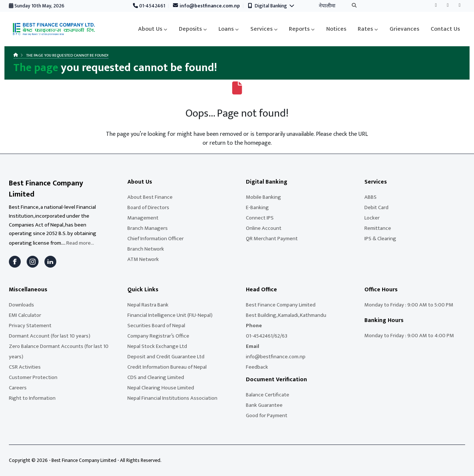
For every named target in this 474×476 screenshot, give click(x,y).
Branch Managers (148, 228)
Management (143, 218)
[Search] (354, 6)
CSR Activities (25, 367)
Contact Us (445, 29)
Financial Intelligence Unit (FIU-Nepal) (170, 315)
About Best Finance (150, 197)
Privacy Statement (30, 326)
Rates (365, 29)
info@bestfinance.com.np (207, 6)
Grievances (404, 29)
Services (261, 29)
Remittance (378, 228)
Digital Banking (271, 6)
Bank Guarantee (264, 405)
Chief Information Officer (156, 239)
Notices (336, 29)
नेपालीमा (327, 6)
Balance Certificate (268, 395)
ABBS (370, 197)
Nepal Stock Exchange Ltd (157, 346)
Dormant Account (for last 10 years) (50, 336)
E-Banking (257, 207)
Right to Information (32, 398)
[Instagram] (33, 262)
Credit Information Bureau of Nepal (167, 367)
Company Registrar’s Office (158, 336)
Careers (18, 388)
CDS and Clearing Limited (156, 377)
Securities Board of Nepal (156, 326)
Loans (226, 29)
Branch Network (146, 249)
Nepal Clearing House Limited (161, 388)
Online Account (264, 228)
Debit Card (376, 207)
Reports (299, 29)
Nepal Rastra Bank (148, 305)
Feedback (257, 367)
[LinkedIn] (50, 262)
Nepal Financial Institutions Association (172, 398)
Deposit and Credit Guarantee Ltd (166, 357)
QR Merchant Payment (272, 239)
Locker (372, 218)
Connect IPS (260, 218)
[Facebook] (15, 262)
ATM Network (143, 259)
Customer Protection (33, 377)
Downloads (21, 305)
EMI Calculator (25, 315)
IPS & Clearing (380, 239)
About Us (150, 29)
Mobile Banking (263, 197)
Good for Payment (267, 415)
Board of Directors (148, 207)
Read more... (80, 243)
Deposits (190, 29)
